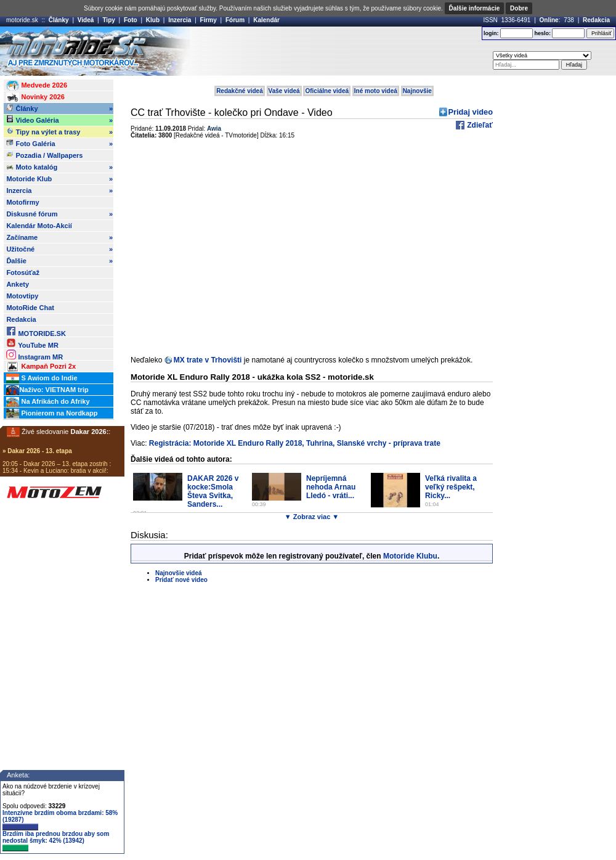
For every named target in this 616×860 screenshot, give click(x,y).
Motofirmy (22, 202)
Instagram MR (34, 355)
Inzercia (180, 20)
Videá (86, 20)
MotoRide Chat (30, 308)
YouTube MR (32, 343)
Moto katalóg (59, 167)
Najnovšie (417, 91)
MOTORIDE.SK (36, 331)
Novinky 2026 (35, 97)
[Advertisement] (326, 51)
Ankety (18, 284)
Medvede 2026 (37, 86)
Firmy (209, 20)
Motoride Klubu (410, 556)
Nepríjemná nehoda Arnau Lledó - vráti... (331, 487)
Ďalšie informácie (475, 8)
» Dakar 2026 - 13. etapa (37, 451)
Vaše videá (284, 91)
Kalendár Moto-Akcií (39, 226)
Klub (153, 20)
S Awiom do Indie (42, 379)
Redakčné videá (240, 91)
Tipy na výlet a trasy (59, 132)
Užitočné (59, 249)
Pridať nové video (181, 580)
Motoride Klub (59, 179)
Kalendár (266, 20)
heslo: (542, 33)
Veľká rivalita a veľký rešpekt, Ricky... (451, 487)
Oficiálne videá (327, 91)
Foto (131, 20)
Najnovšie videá (179, 573)
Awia (214, 129)
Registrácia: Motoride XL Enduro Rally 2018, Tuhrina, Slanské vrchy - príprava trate (295, 443)
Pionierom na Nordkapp (52, 414)
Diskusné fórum (59, 214)
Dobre (519, 8)
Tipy (108, 20)
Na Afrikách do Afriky (48, 402)
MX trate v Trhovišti (208, 360)
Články (59, 20)
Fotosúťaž (23, 272)
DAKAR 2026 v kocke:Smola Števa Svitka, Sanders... (213, 491)
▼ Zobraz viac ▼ (312, 517)
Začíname (59, 237)
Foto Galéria (59, 144)
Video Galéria (59, 120)
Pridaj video (470, 112)
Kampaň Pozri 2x (41, 367)
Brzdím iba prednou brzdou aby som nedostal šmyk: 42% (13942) (56, 841)
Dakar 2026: (90, 432)
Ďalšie (59, 261)
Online (549, 20)
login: (491, 33)
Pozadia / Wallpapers (44, 155)
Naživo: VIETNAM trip (47, 390)
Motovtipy (22, 296)
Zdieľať (479, 125)
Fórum (235, 20)
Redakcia (596, 20)
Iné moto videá (376, 91)
